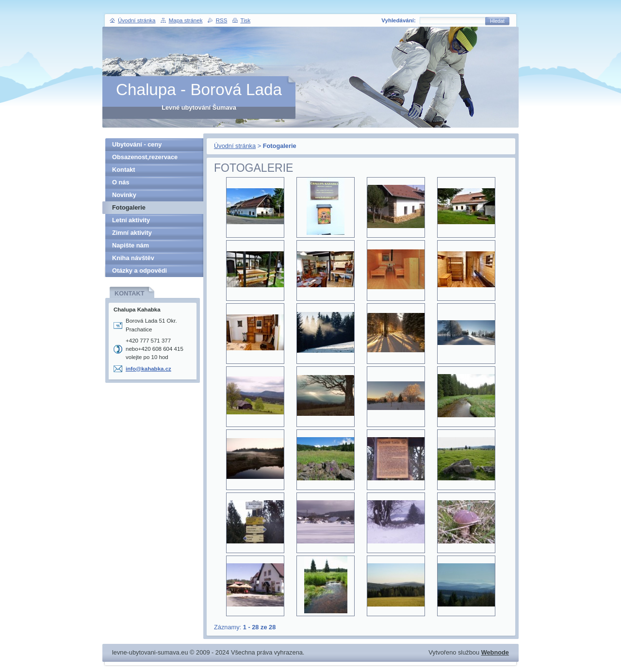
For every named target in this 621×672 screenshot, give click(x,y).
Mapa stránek (186, 20)
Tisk (246, 20)
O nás (121, 182)
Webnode (495, 652)
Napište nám (131, 245)
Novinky (124, 195)
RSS (222, 20)
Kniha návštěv (133, 258)
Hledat (497, 21)
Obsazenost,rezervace (145, 157)
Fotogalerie (129, 207)
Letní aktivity (131, 220)
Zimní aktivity (132, 233)
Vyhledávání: (399, 20)
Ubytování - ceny (137, 144)
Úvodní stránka (235, 146)
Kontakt (124, 170)
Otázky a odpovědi (139, 270)
